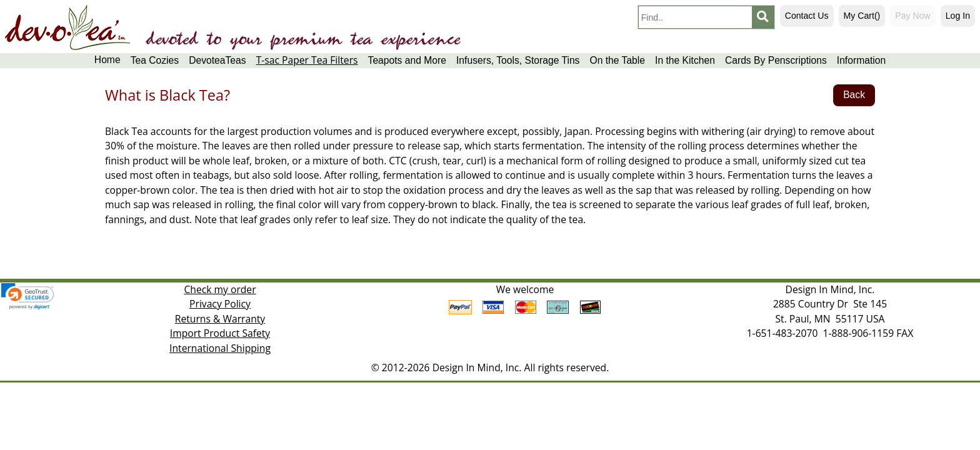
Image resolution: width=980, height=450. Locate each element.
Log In (958, 16)
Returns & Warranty (220, 319)
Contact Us (807, 16)
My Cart (862, 16)
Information (861, 60)
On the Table (617, 60)
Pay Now (912, 16)
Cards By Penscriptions (776, 60)
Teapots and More (407, 60)
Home (107, 60)
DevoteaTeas (217, 60)
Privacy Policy (220, 304)
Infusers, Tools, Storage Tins (518, 60)
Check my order (220, 289)
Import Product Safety (220, 333)
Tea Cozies (155, 60)
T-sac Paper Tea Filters (307, 60)
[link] (27, 296)
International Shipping (220, 348)
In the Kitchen (685, 60)
